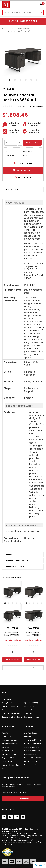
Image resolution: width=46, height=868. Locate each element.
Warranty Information (17, 560)
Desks (12, 28)
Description (12, 189)
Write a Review (37, 106)
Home (4, 28)
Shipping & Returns (15, 567)
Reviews (10, 554)
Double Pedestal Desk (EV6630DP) (17, 31)
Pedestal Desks (24, 28)
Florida (23, 21)
